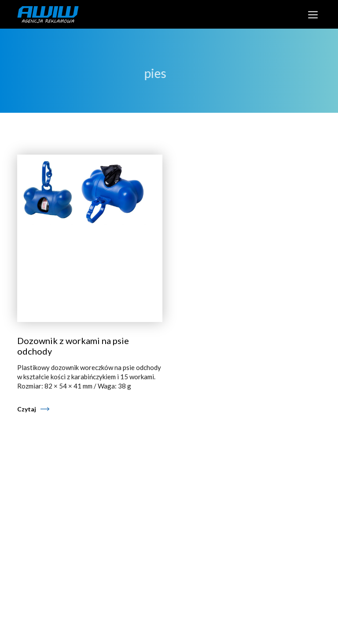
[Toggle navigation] (313, 14)
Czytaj (27, 409)
